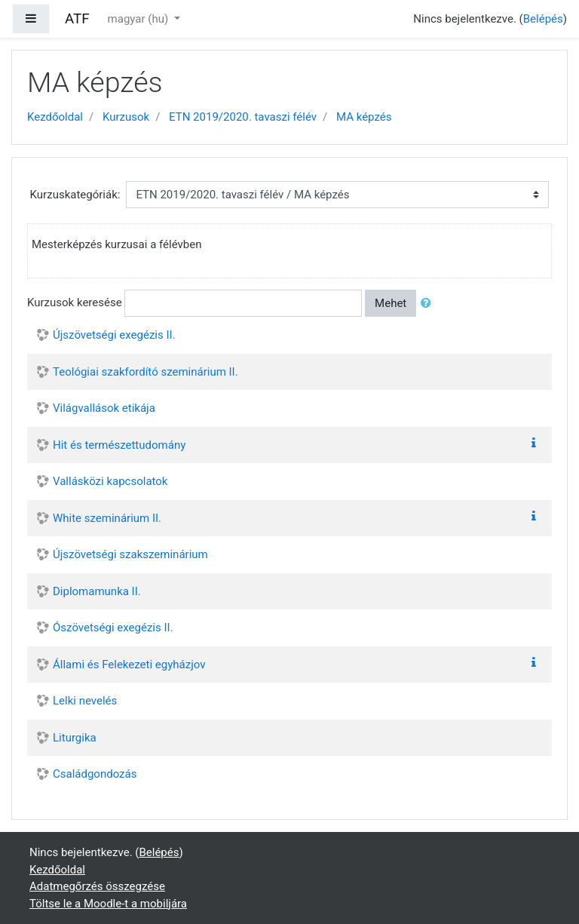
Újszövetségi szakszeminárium (130, 554)
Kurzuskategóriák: (75, 195)
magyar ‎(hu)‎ (139, 19)
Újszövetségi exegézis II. (114, 335)
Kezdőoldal (55, 117)
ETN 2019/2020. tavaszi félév (243, 117)
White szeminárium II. (107, 518)
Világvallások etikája (104, 408)
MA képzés (364, 117)
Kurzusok (126, 117)
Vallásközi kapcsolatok (110, 481)
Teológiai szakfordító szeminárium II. (146, 372)
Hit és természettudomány (119, 445)
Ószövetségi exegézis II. (113, 628)
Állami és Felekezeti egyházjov (129, 665)
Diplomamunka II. (97, 591)
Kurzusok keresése (75, 302)
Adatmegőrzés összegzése (97, 886)
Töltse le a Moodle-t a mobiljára (108, 904)
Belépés (543, 19)
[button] (429, 304)
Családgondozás (95, 774)
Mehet (391, 303)
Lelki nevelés (85, 701)
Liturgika (75, 738)
